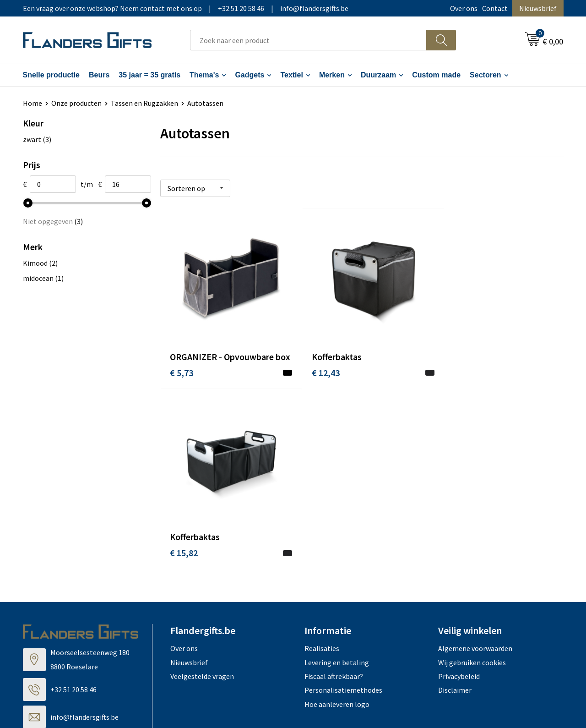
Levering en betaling (337, 487)
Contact (495, 8)
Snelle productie (51, 75)
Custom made (436, 75)
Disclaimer (455, 515)
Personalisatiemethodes (343, 515)
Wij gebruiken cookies (472, 487)
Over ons (464, 8)
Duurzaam (378, 75)
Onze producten (76, 103)
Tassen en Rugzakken (144, 103)
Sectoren (485, 75)
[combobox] (308, 40)
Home (33, 103)
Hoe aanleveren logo (337, 529)
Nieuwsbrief (538, 8)
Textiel (292, 75)
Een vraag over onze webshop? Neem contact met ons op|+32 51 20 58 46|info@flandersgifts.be (186, 8)
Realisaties (322, 474)
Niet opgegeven (53, 221)
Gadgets (250, 75)
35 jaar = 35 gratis (149, 75)
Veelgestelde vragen (202, 502)
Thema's (204, 75)
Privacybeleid (459, 502)
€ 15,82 (453, 364)
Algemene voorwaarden (475, 474)
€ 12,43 (318, 364)
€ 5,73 (182, 378)
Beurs (99, 75)
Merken (332, 75)
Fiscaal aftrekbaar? (334, 502)
